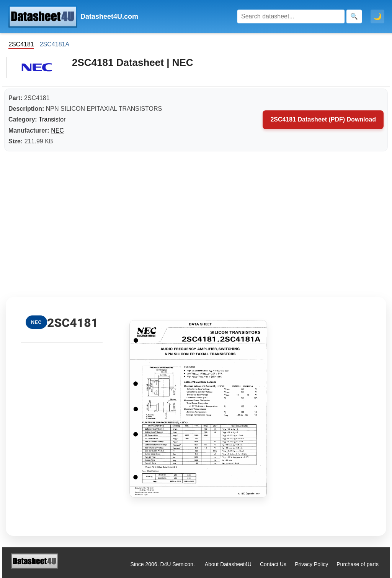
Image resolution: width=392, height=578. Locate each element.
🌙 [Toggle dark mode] (377, 16)
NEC (57, 131)
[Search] (291, 16)
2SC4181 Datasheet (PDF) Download (323, 119)
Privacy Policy (311, 564)
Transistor (52, 119)
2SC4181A (55, 44)
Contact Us (273, 564)
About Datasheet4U (228, 564)
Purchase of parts (358, 564)
